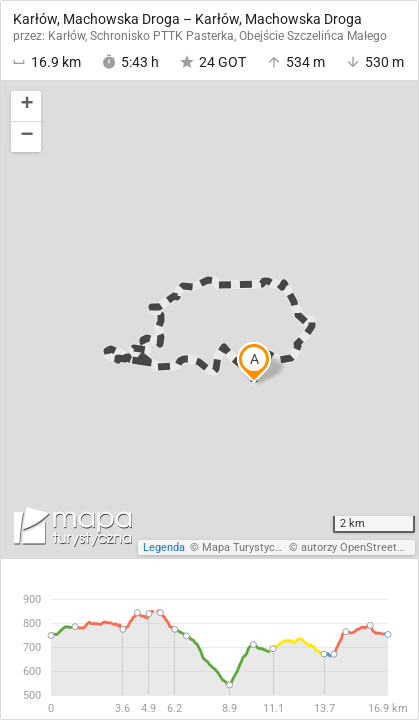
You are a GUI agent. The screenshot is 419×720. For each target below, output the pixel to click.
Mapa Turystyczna (247, 547)
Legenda (164, 547)
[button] (26, 106)
